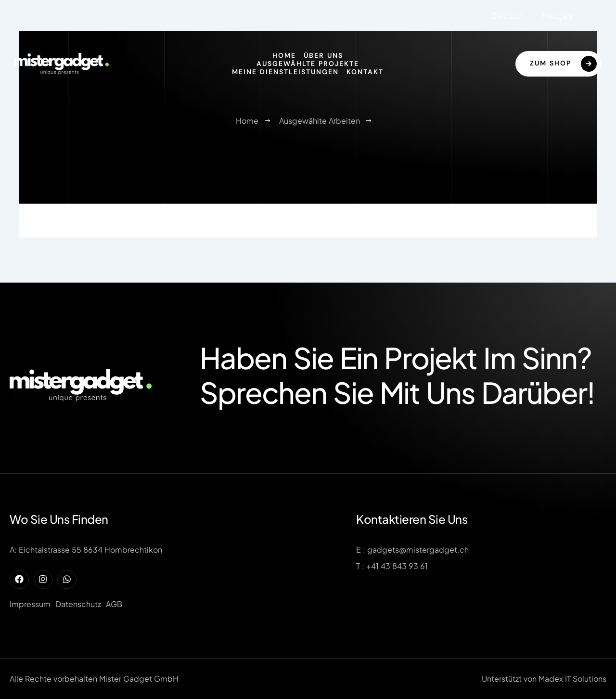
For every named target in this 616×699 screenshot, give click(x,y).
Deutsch (507, 16)
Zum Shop (563, 64)
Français (557, 16)
